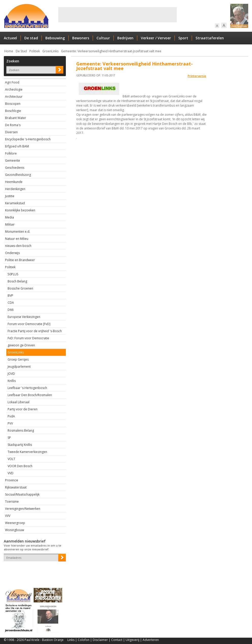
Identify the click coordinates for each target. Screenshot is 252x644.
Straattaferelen (210, 38)
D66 (11, 310)
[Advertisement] (118, 15)
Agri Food (12, 82)
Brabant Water (16, 118)
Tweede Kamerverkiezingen (27, 452)
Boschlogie (13, 111)
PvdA (11, 416)
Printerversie (197, 76)
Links (71, 640)
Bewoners (81, 38)
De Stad (21, 51)
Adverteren (151, 640)
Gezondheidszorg (18, 175)
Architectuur (14, 97)
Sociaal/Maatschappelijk (22, 494)
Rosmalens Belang (21, 430)
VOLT (11, 459)
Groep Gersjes (18, 359)
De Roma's (13, 125)
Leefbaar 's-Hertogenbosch (27, 388)
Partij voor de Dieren (23, 409)
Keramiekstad (15, 203)
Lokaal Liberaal (18, 402)
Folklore (11, 153)
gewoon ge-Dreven (21, 345)
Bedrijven (125, 38)
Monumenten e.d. (18, 232)
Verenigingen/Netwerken (23, 509)
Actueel (10, 38)
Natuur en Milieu (17, 239)
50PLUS (13, 274)
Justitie (10, 196)
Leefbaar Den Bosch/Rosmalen (30, 395)
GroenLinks (50, 51)
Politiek (35, 51)
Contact (117, 640)
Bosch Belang (17, 281)
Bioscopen (13, 104)
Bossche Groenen (20, 288)
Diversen (11, 132)
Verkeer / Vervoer (156, 38)
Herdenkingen (15, 189)
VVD (11, 473)
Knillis (12, 381)
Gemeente (13, 160)
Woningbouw (15, 530)
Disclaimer (100, 640)
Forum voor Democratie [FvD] (29, 324)
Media (9, 217)
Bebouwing (55, 38)
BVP (10, 295)
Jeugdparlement (19, 367)
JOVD (11, 374)
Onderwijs (12, 253)
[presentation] (33, 570)
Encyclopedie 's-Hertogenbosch (28, 139)
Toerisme (12, 502)
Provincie (12, 480)
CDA (11, 303)
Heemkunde (14, 182)
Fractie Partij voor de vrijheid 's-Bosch (35, 331)
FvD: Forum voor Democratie (28, 338)
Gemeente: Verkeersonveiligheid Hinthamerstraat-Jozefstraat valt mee (111, 51)
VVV (8, 516)
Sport (183, 38)
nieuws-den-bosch (18, 246)
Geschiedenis (15, 168)
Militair (10, 224)
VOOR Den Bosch (20, 466)
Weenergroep (15, 523)
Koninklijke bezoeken (20, 210)
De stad (31, 38)
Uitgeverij (132, 640)
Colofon (84, 640)
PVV (10, 423)
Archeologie (14, 89)
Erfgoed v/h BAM (17, 146)
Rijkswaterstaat (16, 487)
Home (9, 51)
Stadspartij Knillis (20, 445)
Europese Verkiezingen (24, 317)
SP (9, 438)
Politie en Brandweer (20, 260)
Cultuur (103, 38)
